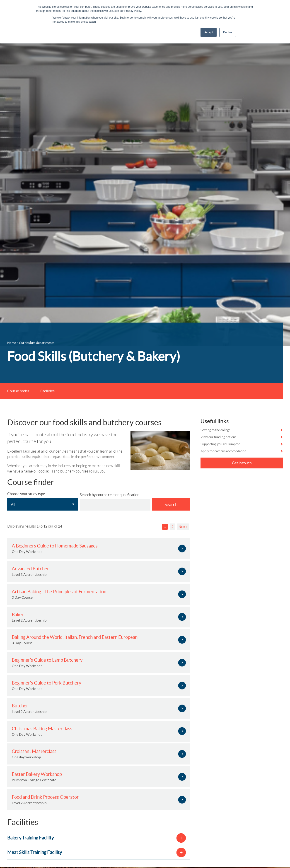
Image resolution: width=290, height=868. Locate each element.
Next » (183, 527)
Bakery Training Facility (30, 838)
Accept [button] (209, 32)
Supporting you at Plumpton (220, 444)
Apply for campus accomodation (223, 451)
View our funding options (218, 437)
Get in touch (242, 463)
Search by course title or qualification (110, 495)
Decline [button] (228, 32)
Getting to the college (215, 430)
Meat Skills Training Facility (35, 852)
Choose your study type (26, 494)
